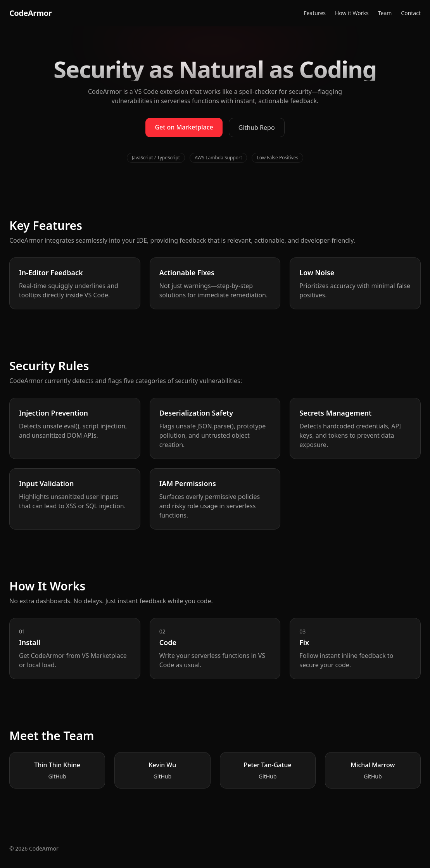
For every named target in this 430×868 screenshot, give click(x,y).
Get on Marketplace (184, 127)
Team (385, 13)
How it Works (352, 13)
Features (315, 13)
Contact (411, 13)
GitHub (57, 776)
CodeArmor (30, 13)
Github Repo (257, 128)
